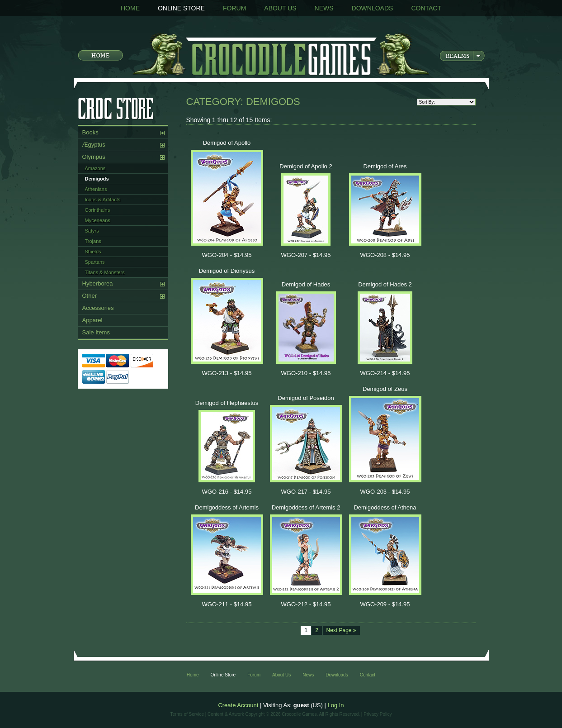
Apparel (92, 320)
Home (130, 8)
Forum (234, 8)
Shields (93, 252)
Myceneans (98, 220)
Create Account (238, 705)
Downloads (373, 8)
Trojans (93, 241)
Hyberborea (98, 283)
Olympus (94, 157)
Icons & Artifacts (103, 200)
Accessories (98, 308)
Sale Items (96, 332)
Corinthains (98, 210)
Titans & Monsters (105, 272)
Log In (335, 705)
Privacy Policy (378, 714)
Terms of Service (187, 714)
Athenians (96, 189)
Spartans (95, 262)
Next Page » (341, 630)
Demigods (97, 179)
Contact (426, 8)
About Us (280, 8)
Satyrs (92, 231)
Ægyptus (94, 145)
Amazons (95, 168)
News (324, 8)
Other (90, 296)
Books (90, 132)
